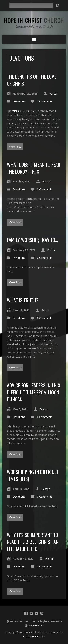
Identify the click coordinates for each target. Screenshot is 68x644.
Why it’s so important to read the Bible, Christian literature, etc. (33, 542)
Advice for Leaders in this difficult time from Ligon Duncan (34, 392)
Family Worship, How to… (32, 240)
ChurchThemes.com (34, 636)
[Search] (31, 5)
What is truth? (23, 300)
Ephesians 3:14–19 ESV (20, 111)
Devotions (19, 101)
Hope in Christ (34, 20)
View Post (15, 147)
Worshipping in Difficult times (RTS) (33, 475)
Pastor (53, 94)
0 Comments (45, 101)
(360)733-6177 (36, 625)
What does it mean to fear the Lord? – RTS (34, 168)
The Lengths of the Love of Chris (32, 80)
